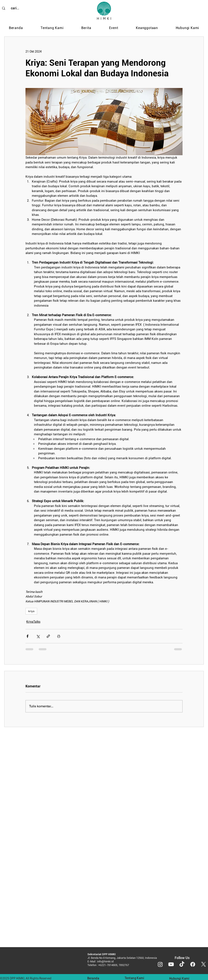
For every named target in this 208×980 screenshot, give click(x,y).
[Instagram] (160, 964)
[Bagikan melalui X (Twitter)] (38, 636)
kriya (31, 611)
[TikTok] (182, 964)
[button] (52, 28)
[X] (204, 964)
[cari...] (15, 8)
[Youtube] (171, 964)
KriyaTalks (33, 622)
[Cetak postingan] (59, 636)
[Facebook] (193, 964)
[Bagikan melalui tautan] (48, 636)
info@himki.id (105, 961)
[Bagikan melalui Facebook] (27, 636)
